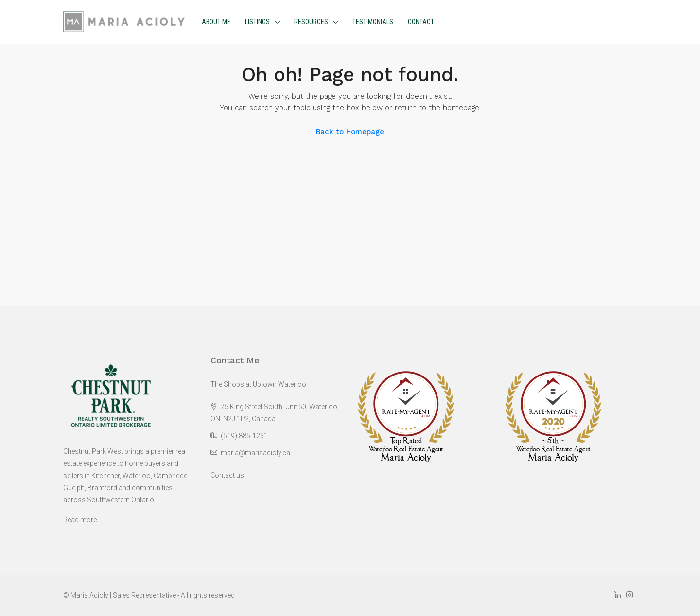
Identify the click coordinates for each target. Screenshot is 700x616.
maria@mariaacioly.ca (255, 453)
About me (216, 22)
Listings (257, 22)
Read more (80, 520)
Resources (311, 22)
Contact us (227, 475)
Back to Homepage (350, 132)
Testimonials (373, 22)
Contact (421, 22)
